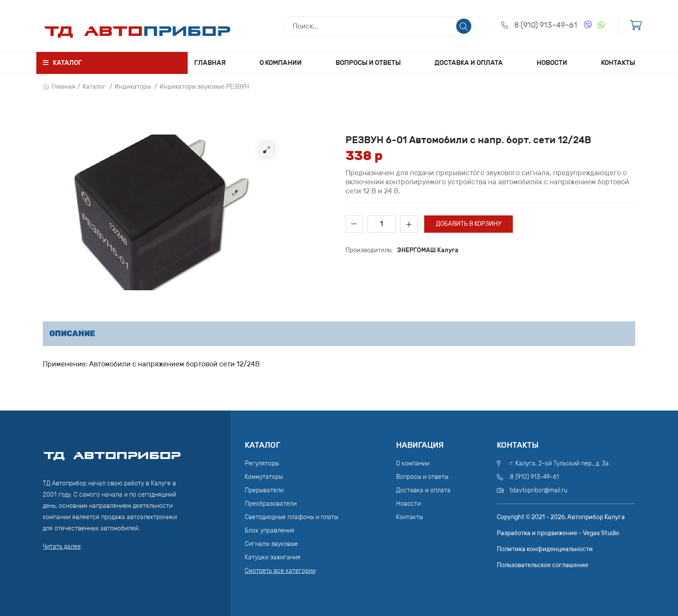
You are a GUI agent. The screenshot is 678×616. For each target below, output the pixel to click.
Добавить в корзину (469, 224)
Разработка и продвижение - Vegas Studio (558, 533)
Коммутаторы (264, 477)
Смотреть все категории (280, 571)
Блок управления (270, 531)
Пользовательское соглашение (543, 565)
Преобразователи (271, 504)
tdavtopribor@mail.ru (539, 490)
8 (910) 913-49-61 (546, 25)
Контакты (618, 63)
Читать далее (62, 547)
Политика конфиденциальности (545, 549)
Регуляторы (262, 464)
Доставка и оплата (469, 63)
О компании (281, 63)
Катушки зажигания (273, 557)
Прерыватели (264, 490)
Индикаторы (133, 87)
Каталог (94, 87)
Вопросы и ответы (368, 63)
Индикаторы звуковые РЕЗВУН (204, 87)
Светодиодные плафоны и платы (291, 517)
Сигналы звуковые (271, 544)
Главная (210, 63)
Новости (552, 63)
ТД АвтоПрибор (112, 452)
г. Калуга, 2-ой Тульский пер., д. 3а (559, 464)
